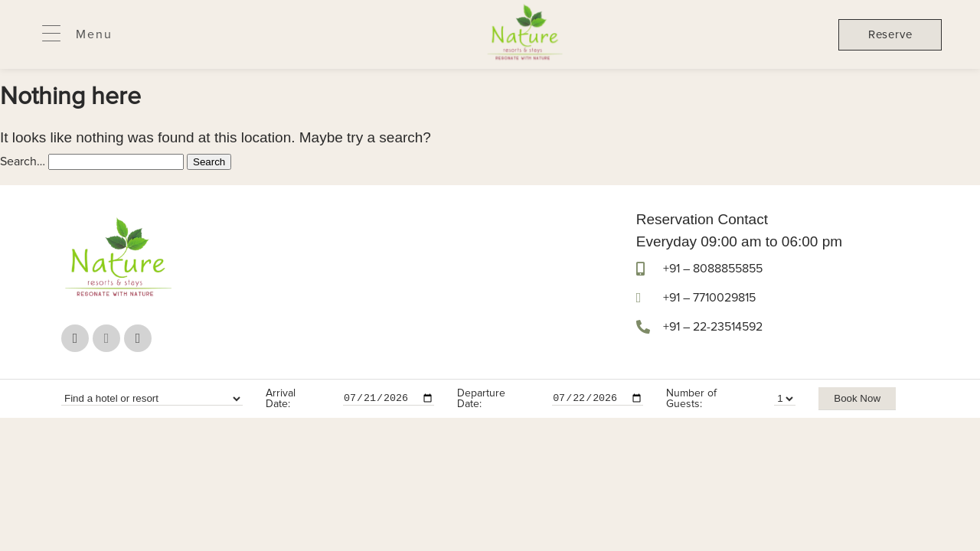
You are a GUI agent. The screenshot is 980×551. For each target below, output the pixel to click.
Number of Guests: (691, 399)
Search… (23, 161)
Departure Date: (481, 399)
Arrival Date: (281, 399)
